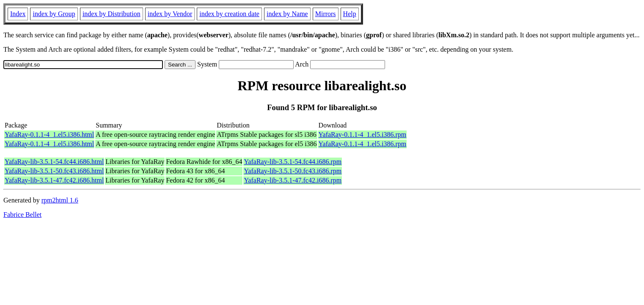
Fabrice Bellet (22, 215)
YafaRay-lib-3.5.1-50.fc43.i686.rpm (293, 171)
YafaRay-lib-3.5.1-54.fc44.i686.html (54, 162)
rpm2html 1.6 (60, 200)
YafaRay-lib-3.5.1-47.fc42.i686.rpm (293, 180)
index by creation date (229, 14)
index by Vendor (170, 14)
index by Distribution (111, 14)
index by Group (54, 14)
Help (350, 14)
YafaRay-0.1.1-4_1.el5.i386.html (49, 134)
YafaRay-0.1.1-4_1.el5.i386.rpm (363, 134)
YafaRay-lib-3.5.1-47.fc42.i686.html (54, 180)
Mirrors (326, 14)
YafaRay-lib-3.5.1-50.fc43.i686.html (54, 171)
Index (18, 14)
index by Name (287, 14)
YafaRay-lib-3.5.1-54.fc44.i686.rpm (293, 162)
